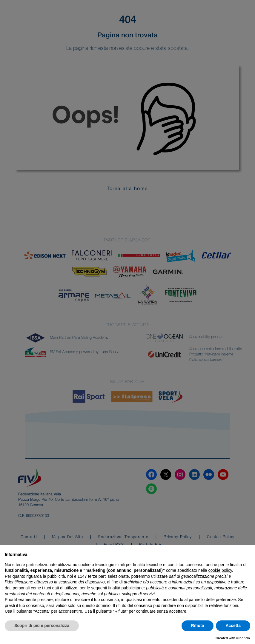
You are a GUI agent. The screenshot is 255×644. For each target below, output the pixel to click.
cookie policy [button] (220, 570)
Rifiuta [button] (198, 625)
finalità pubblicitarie (126, 588)
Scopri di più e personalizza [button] (42, 625)
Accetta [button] (233, 625)
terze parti (97, 576)
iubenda (243, 638)
